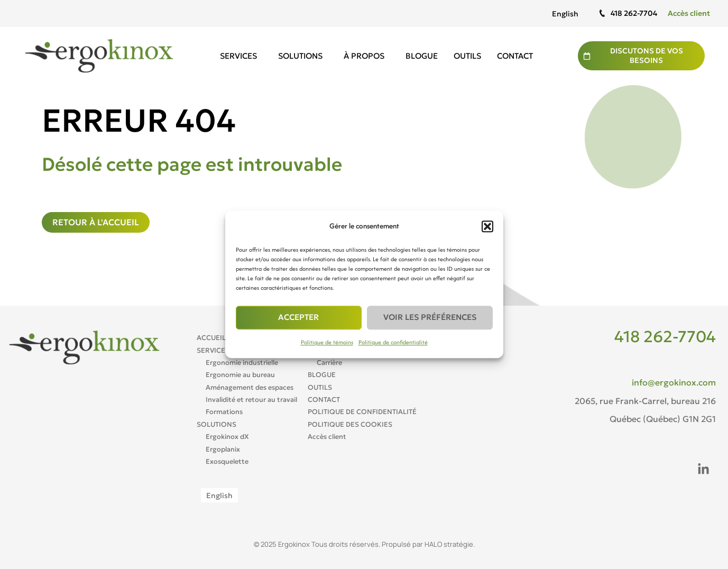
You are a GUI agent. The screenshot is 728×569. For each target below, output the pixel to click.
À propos (367, 56)
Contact (515, 56)
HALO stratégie (449, 544)
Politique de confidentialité (393, 342)
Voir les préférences (430, 318)
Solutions (303, 56)
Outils (467, 56)
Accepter (298, 318)
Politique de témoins (327, 342)
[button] (487, 226)
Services (241, 56)
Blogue (422, 56)
